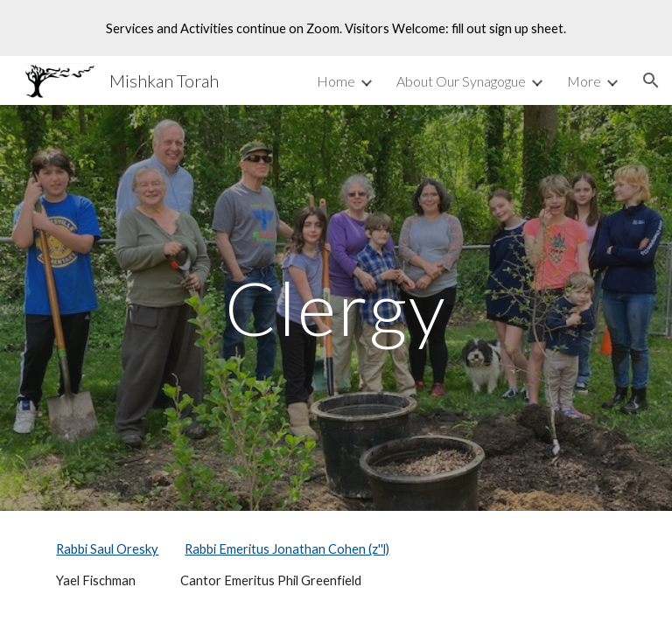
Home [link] (336, 81)
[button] (651, 80)
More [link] (584, 81)
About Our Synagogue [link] (461, 81)
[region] (336, 28)
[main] (336, 308)
